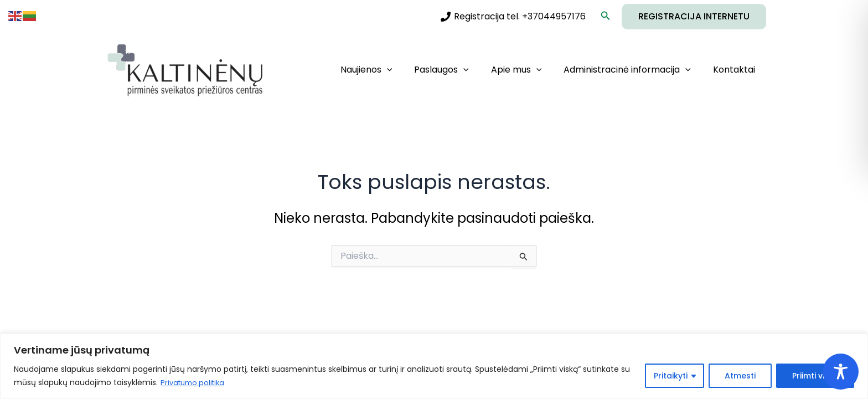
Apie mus (528, 70)
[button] (606, 17)
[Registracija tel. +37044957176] (513, 17)
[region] (434, 367)
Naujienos (386, 70)
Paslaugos (457, 70)
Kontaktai (736, 70)
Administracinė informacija (634, 70)
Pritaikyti (671, 376)
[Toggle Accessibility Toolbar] (841, 372)
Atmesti (740, 376)
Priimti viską (815, 376)
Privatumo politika (195, 383)
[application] (407, 70)
